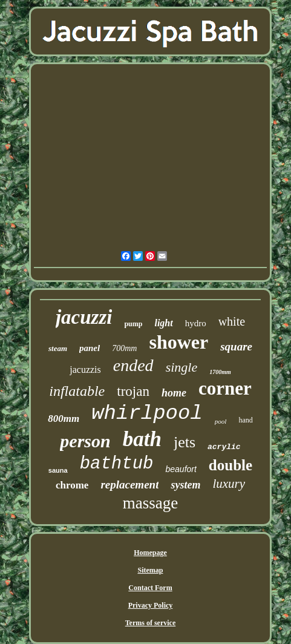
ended (133, 365)
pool (221, 421)
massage (150, 503)
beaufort (181, 469)
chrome (72, 485)
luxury (229, 484)
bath (142, 439)
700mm (124, 348)
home (174, 393)
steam (58, 348)
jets (185, 442)
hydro (196, 323)
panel (90, 348)
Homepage (150, 553)
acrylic (224, 447)
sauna (58, 470)
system (185, 485)
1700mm (220, 372)
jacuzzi (84, 317)
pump (133, 324)
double (231, 465)
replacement (129, 485)
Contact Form (150, 588)
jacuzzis (85, 370)
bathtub (117, 464)
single (182, 367)
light (163, 323)
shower (178, 342)
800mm (64, 419)
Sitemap (150, 570)
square (236, 347)
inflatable (77, 391)
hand (245, 420)
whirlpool (147, 413)
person (85, 441)
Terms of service (151, 623)
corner (225, 388)
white (232, 321)
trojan (133, 391)
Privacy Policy (151, 605)
